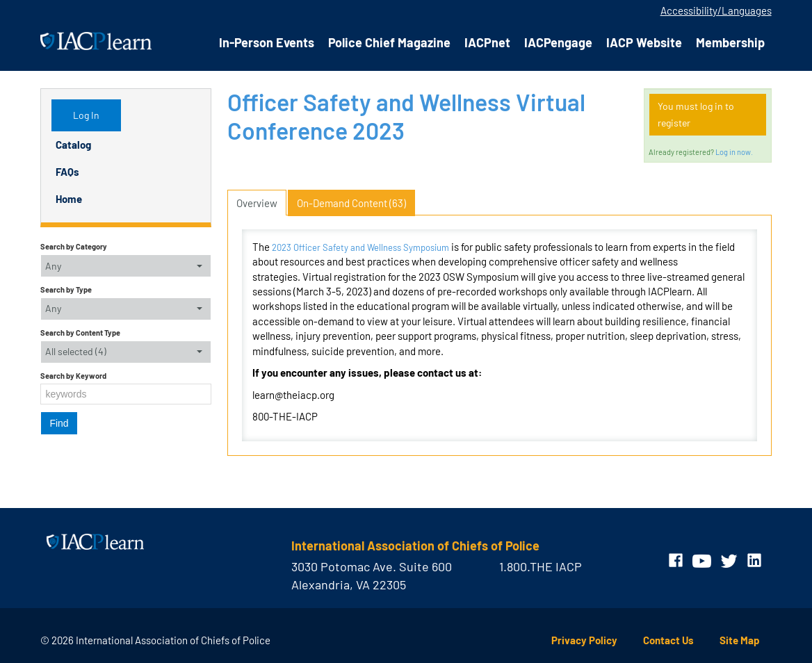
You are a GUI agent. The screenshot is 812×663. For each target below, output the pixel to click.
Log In (86, 115)
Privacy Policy (584, 640)
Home (69, 199)
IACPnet (487, 42)
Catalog (73, 145)
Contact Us (668, 640)
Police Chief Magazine (389, 42)
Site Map (740, 640)
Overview (257, 203)
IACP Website (644, 42)
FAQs (67, 172)
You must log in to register (696, 114)
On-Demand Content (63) (351, 203)
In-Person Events (267, 42)
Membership (730, 42)
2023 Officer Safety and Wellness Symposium (360, 247)
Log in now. (734, 152)
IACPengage (558, 42)
